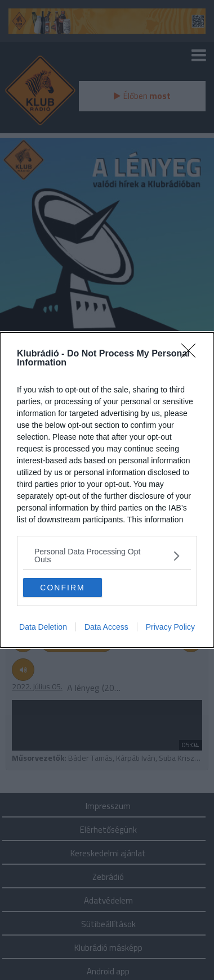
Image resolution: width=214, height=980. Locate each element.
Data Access (106, 627)
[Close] (192, 354)
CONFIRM (62, 588)
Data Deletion (43, 627)
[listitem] (107, 556)
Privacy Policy (170, 627)
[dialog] (107, 490)
